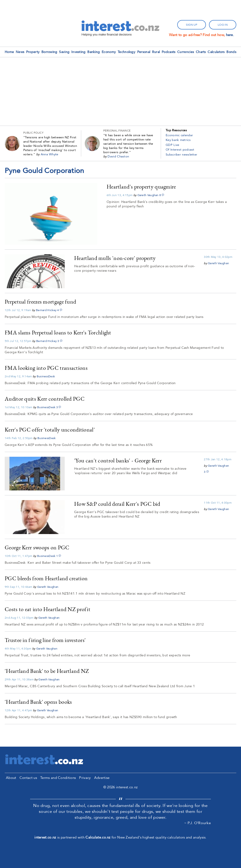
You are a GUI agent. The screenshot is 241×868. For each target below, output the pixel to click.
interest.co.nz (45, 837)
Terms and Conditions (58, 778)
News (20, 52)
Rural (156, 52)
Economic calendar (179, 135)
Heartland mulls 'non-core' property (115, 258)
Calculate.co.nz (98, 837)
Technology (127, 52)
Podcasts (169, 52)
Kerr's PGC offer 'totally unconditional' (50, 430)
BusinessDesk (46, 376)
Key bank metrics (178, 140)
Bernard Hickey (46, 310)
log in (223, 25)
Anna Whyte (50, 154)
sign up (192, 25)
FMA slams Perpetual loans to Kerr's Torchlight (58, 332)
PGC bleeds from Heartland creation (46, 578)
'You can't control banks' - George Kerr (118, 460)
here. (230, 35)
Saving (64, 52)
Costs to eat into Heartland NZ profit (48, 609)
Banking (94, 52)
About (11, 778)
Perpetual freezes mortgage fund (40, 302)
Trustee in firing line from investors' (45, 640)
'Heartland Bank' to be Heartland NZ (47, 671)
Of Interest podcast (180, 150)
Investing (78, 52)
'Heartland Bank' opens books (38, 702)
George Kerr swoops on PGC (37, 547)
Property (33, 52)
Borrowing (49, 52)
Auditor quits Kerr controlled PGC (45, 399)
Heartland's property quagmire (141, 187)
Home (9, 52)
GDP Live (172, 145)
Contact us (28, 778)
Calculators (216, 52)
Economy (109, 52)
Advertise (102, 778)
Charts (201, 52)
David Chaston (118, 156)
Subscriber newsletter (181, 155)
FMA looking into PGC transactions (46, 368)
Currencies (186, 52)
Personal (144, 52)
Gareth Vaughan (148, 195)
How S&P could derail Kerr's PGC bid (117, 504)
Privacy (85, 778)
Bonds (231, 52)
